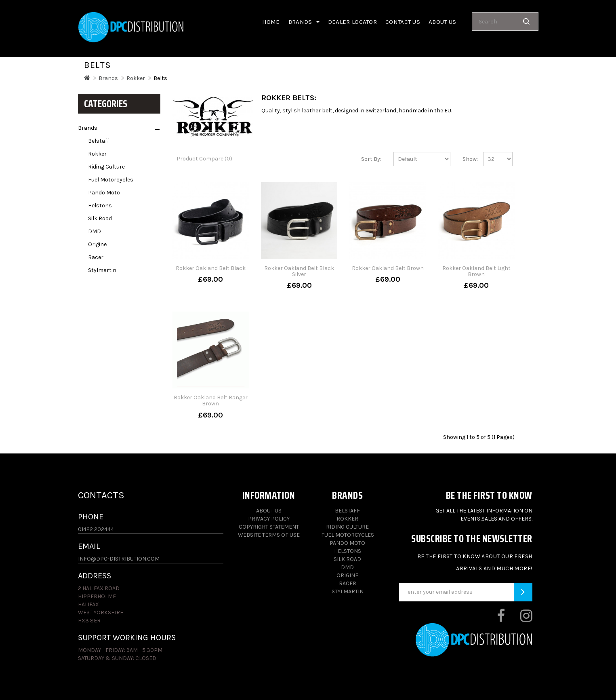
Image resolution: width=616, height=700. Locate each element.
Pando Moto (104, 193)
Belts (160, 78)
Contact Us (403, 22)
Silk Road (100, 218)
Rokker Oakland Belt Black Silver (299, 271)
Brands (304, 22)
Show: (467, 159)
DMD (95, 231)
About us (442, 22)
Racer (96, 257)
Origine (97, 244)
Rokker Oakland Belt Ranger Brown (211, 401)
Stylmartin (102, 270)
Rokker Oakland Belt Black (211, 268)
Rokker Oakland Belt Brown (388, 268)
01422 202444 (96, 529)
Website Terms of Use (269, 535)
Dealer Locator (352, 22)
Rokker (136, 78)
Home (271, 22)
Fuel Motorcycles (111, 180)
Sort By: (371, 159)
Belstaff (99, 141)
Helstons (100, 206)
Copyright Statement (269, 527)
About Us (269, 511)
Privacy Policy (269, 519)
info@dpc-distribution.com (119, 559)
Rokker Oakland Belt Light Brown (476, 271)
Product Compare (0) (204, 159)
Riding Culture (106, 167)
